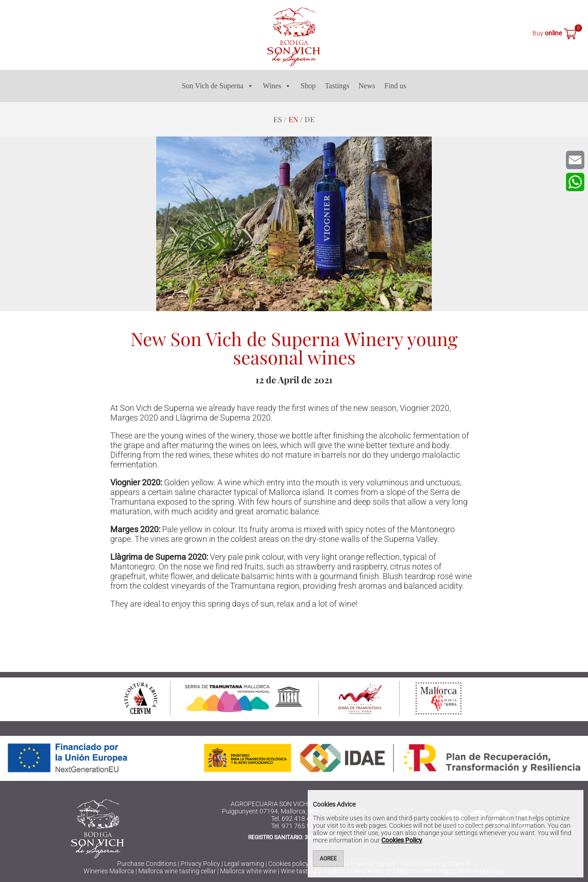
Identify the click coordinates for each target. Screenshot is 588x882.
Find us (396, 86)
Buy (547, 33)
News (367, 86)
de (310, 119)
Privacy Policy (200, 864)
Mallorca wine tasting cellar (177, 871)
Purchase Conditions (147, 864)
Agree (328, 859)
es (278, 119)
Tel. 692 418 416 (294, 819)
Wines (277, 86)
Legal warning (244, 864)
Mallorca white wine (248, 871)
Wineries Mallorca (109, 871)
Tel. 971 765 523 (294, 826)
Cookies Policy (402, 840)
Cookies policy (288, 864)
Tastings (337, 86)
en (293, 119)
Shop (308, 86)
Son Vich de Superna (218, 86)
